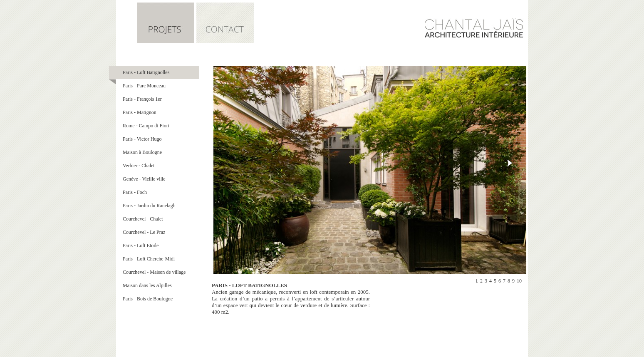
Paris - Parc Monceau (144, 86)
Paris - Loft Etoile (141, 245)
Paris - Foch (135, 192)
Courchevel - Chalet (143, 219)
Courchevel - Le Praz (144, 232)
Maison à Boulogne (142, 152)
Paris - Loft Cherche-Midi (149, 259)
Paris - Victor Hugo (142, 139)
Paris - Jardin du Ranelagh (149, 206)
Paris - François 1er (142, 99)
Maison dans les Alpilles (147, 285)
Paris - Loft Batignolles (146, 72)
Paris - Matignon (140, 112)
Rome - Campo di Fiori (146, 126)
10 (519, 281)
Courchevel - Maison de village (154, 272)
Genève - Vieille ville (144, 179)
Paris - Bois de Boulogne (148, 299)
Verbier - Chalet (139, 166)
